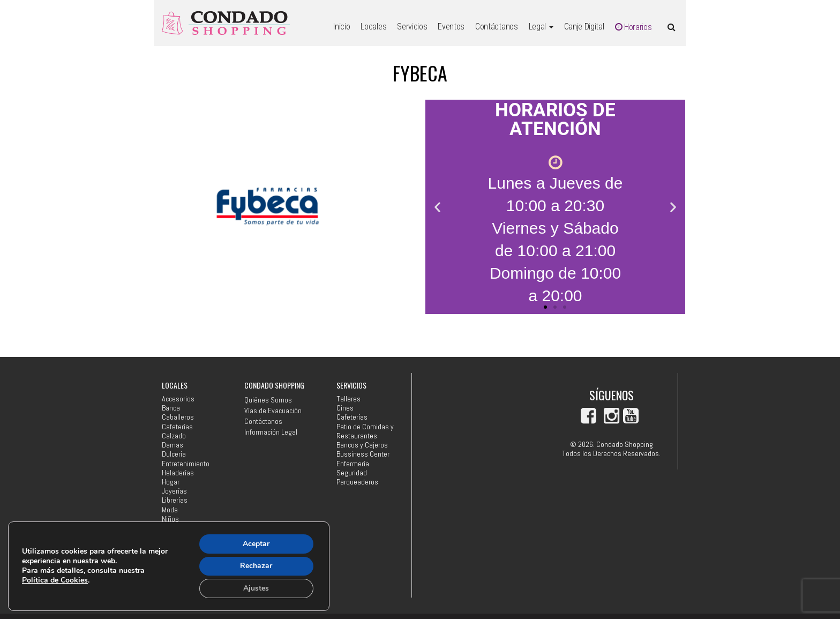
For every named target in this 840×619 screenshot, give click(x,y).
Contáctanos (496, 27)
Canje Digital (584, 27)
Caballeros (178, 417)
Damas (172, 445)
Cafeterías (177, 427)
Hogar (171, 482)
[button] (437, 207)
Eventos (451, 27)
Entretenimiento (186, 464)
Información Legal (271, 432)
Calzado (174, 436)
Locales (373, 27)
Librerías (175, 500)
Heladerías (178, 473)
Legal (541, 27)
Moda (170, 510)
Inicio (342, 27)
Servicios (412, 27)
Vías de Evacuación (273, 411)
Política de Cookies (55, 580)
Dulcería (174, 454)
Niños (170, 519)
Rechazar (256, 566)
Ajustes (256, 588)
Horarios (633, 27)
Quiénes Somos (268, 400)
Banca (171, 408)
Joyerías (174, 491)
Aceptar (256, 543)
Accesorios (178, 399)
